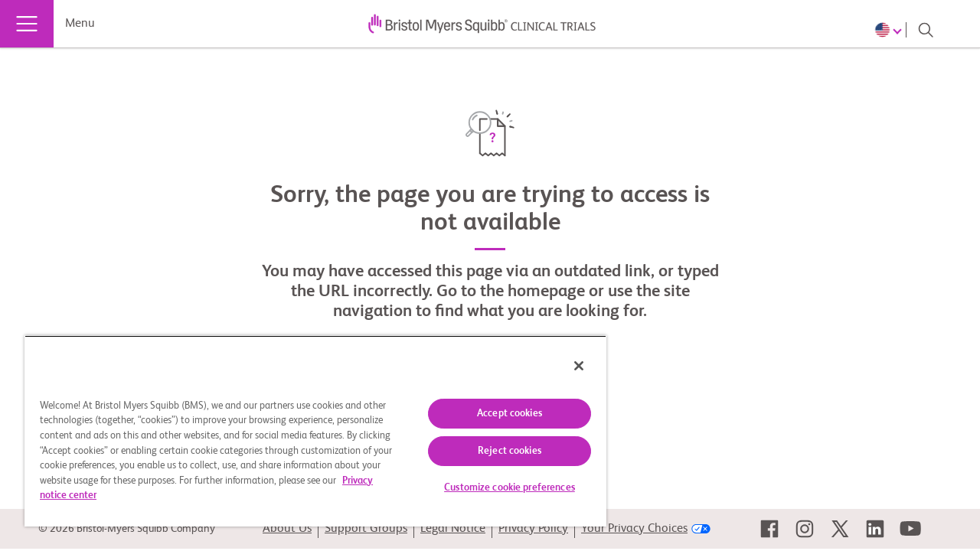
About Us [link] (287, 529)
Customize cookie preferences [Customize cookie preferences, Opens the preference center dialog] (498, 488)
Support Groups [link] (366, 529)
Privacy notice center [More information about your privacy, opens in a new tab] (148, 496)
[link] (769, 529)
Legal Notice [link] (453, 529)
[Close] (565, 366)
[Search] (926, 30)
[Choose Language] (890, 30)
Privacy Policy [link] (533, 529)
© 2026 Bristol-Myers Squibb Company (127, 529)
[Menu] (27, 24)
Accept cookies (498, 414)
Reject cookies (498, 451)
